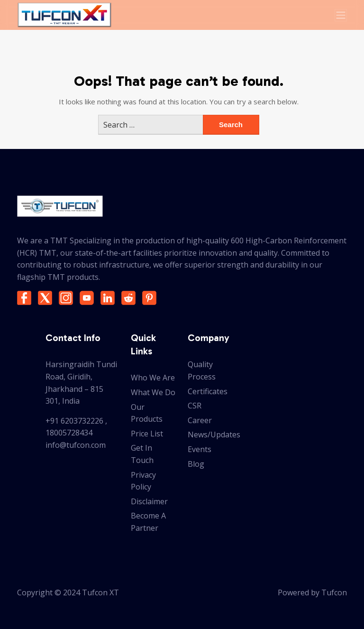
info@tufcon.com (76, 445)
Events (200, 449)
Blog (196, 464)
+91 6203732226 (74, 421)
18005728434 (69, 433)
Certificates (208, 391)
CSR (195, 406)
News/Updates (214, 435)
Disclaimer (149, 501)
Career (200, 420)
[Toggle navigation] (341, 15)
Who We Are (153, 378)
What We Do (153, 392)
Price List (147, 434)
